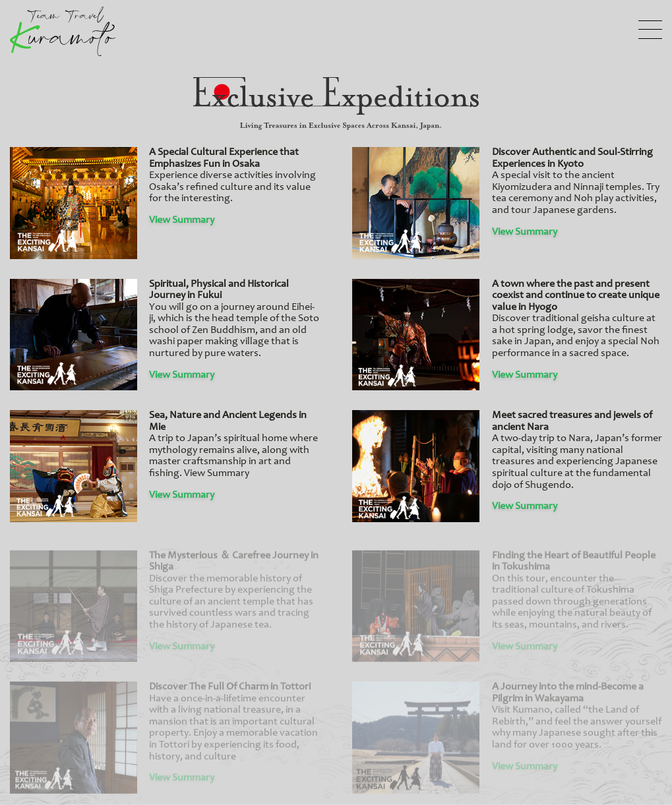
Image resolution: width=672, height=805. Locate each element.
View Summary (182, 220)
